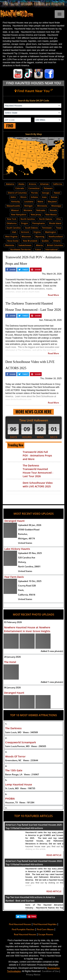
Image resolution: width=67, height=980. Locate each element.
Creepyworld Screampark (21, 742)
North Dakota (46, 219)
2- (6, 738)
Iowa (44, 197)
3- (6, 752)
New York (12, 219)
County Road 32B (27, 586)
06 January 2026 (12, 688)
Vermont (25, 232)
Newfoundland (56, 236)
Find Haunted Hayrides (45, 924)
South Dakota (31, 228)
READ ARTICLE (54, 855)
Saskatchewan (25, 245)
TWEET (25, 270)
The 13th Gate (14, 770)
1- (6, 724)
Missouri (15, 210)
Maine (40, 201)
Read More (53, 295)
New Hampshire (19, 214)
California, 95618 (27, 595)
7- (6, 808)
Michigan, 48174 (26, 538)
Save (34, 916)
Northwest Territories (21, 249)
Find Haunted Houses (20, 924)
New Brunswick (30, 241)
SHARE (13, 270)
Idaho (13, 197)
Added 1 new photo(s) (52, 682)
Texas (59, 228)
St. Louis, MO (20, 788)
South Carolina (14, 228)
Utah (14, 232)
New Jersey (36, 214)
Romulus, (23, 534)
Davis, (21, 590)
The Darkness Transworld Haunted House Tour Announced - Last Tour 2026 (38, 471)
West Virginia (11, 236)
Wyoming (40, 236)
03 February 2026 (13, 622)
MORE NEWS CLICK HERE (33, 412)
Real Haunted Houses (25, 934)
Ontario (57, 241)
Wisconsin (26, 236)
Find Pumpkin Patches (23, 929)
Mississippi (56, 206)
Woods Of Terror (15, 756)
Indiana (34, 197)
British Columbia (55, 245)
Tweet (23, 916)
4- (6, 766)
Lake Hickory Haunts (17, 549)
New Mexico (51, 214)
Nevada (53, 210)
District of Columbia (17, 193)
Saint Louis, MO (22, 732)
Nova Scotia (13, 241)
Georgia (46, 193)
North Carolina (28, 219)
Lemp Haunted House (19, 784)
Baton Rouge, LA (22, 774)
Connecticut (34, 188)
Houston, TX (20, 802)
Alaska (21, 184)
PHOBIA (10, 799)
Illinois (23, 197)
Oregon (24, 223)
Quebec (45, 241)
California (57, 184)
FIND (10, 126)
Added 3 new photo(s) (52, 651)
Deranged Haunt (15, 521)
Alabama (10, 184)
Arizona (32, 184)
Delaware (48, 188)
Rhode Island (55, 223)
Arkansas (44, 184)
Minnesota (42, 206)
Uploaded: (30, 525)
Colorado (20, 188)
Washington (51, 232)
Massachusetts (13, 206)
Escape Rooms (46, 934)
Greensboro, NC (22, 760)
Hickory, (22, 562)
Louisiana (29, 201)
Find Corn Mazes (45, 929)
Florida (34, 193)
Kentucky (16, 201)
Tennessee (47, 228)
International (51, 249)
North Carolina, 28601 (29, 566)
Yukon (38, 249)
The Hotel (10, 662)
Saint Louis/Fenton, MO (26, 746)
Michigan (28, 206)
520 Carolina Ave (27, 558)
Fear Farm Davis (14, 577)
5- (6, 780)
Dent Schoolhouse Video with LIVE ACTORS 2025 (38, 485)
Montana (28, 210)
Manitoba (10, 245)
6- (6, 794)
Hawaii (57, 193)
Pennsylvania (39, 223)
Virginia (37, 232)
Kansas (54, 197)
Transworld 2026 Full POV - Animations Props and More (37, 455)
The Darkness (13, 728)
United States (25, 543)
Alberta (39, 245)
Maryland (52, 201)
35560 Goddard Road (29, 530)
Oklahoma (12, 223)
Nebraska (41, 210)
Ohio (59, 219)
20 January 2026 (12, 657)
